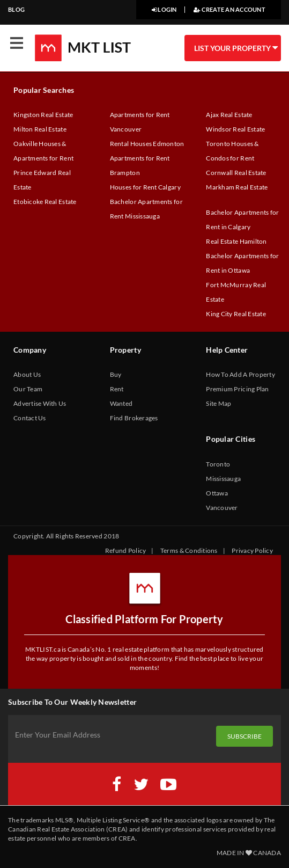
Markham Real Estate (237, 187)
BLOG (16, 9)
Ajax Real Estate (229, 115)
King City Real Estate (236, 314)
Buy (116, 374)
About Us (27, 374)
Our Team (28, 389)
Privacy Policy (252, 550)
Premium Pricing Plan (237, 389)
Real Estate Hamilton (236, 241)
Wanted (121, 403)
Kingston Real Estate (43, 115)
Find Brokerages (134, 418)
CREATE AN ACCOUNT (229, 9)
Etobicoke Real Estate (45, 202)
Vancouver (222, 508)
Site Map (218, 403)
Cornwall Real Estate (236, 173)
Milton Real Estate (40, 129)
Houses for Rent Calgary (145, 187)
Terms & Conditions (189, 550)
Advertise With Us (40, 403)
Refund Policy (125, 550)
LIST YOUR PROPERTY (236, 48)
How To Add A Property (240, 374)
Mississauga (223, 479)
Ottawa (217, 493)
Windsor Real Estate (235, 129)
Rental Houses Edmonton (147, 144)
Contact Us (30, 418)
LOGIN (164, 9)
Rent (117, 389)
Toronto (218, 464)
